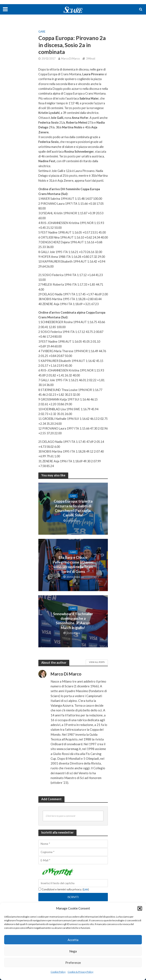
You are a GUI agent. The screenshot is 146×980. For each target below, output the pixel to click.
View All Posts (97, 662)
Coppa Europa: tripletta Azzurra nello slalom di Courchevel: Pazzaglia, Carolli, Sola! (73, 508)
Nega (73, 951)
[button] (140, 908)
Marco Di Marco (70, 59)
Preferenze (73, 963)
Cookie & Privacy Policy (80, 972)
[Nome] (73, 844)
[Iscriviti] (73, 897)
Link (86, 889)
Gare (42, 32)
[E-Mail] (73, 860)
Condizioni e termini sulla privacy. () (64, 889)
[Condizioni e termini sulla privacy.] (40, 889)
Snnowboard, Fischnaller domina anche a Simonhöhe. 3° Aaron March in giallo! (73, 621)
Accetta (73, 940)
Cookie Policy (58, 972)
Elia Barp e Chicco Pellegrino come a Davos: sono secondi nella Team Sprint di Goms (73, 564)
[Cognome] (73, 852)
